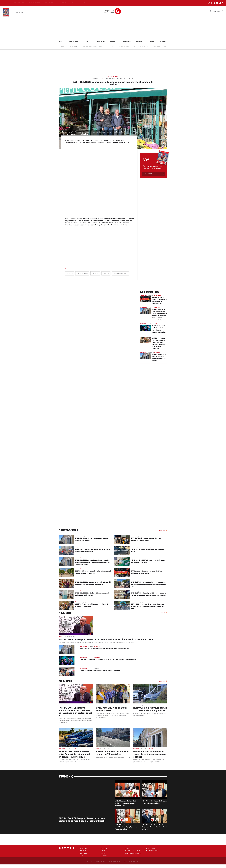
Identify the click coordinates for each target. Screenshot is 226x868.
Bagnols (70, 273)
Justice (139, 42)
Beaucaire (49, 3)
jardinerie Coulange (120, 273)
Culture (151, 42)
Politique (87, 42)
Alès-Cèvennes (18, 3)
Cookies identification (114, 861)
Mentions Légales (100, 861)
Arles (73, 3)
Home (61, 42)
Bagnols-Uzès (35, 3)
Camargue (62, 3)
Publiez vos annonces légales (93, 47)
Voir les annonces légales (119, 47)
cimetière (106, 273)
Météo (62, 47)
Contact (90, 861)
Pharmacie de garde (141, 47)
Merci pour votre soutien (131, 861)
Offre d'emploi (151, 848)
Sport (113, 42)
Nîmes (5, 3)
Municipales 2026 (160, 47)
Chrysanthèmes (82, 273)
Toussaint (95, 273)
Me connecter (216, 11)
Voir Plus (162, 530)
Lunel (83, 3)
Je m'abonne (148, 174)
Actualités (73, 42)
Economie (101, 42)
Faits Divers (126, 42)
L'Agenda (163, 42)
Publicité (74, 47)
